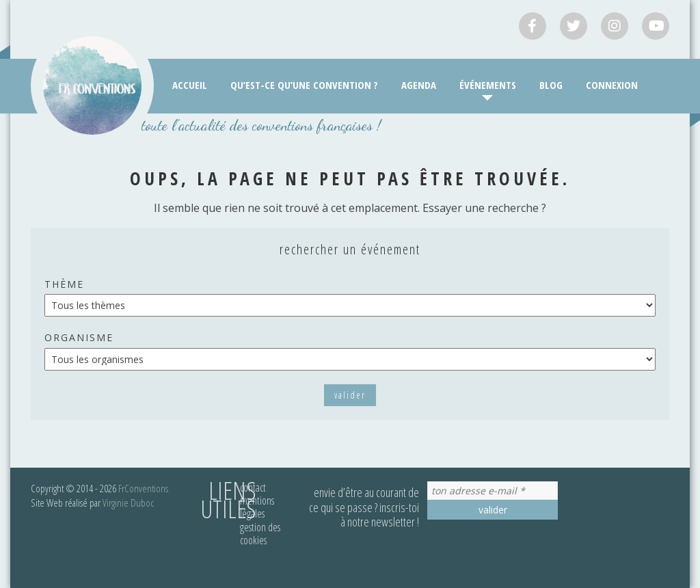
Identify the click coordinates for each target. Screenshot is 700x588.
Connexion (612, 85)
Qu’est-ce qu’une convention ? (304, 85)
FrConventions (143, 488)
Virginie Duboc (128, 503)
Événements (488, 85)
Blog (551, 85)
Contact (253, 487)
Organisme (79, 337)
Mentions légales (257, 507)
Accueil (190, 85)
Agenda (419, 85)
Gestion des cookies (260, 534)
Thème (64, 284)
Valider (350, 395)
